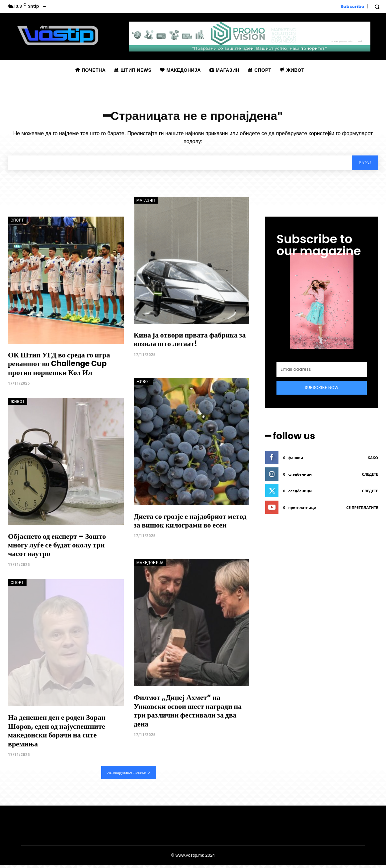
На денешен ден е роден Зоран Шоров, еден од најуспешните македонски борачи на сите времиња (57, 733)
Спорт (17, 223)
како (373, 460)
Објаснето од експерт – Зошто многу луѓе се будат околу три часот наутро (57, 548)
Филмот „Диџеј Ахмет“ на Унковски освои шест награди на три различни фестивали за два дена (188, 714)
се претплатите (362, 510)
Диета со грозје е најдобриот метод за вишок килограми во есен (190, 523)
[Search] (364, 165)
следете (370, 477)
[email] (322, 372)
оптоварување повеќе (129, 775)
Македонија (150, 566)
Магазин (146, 203)
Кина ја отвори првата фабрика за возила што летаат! (190, 342)
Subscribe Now (322, 390)
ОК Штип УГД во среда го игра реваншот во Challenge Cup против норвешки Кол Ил (59, 366)
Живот (18, 404)
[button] (377, 7)
